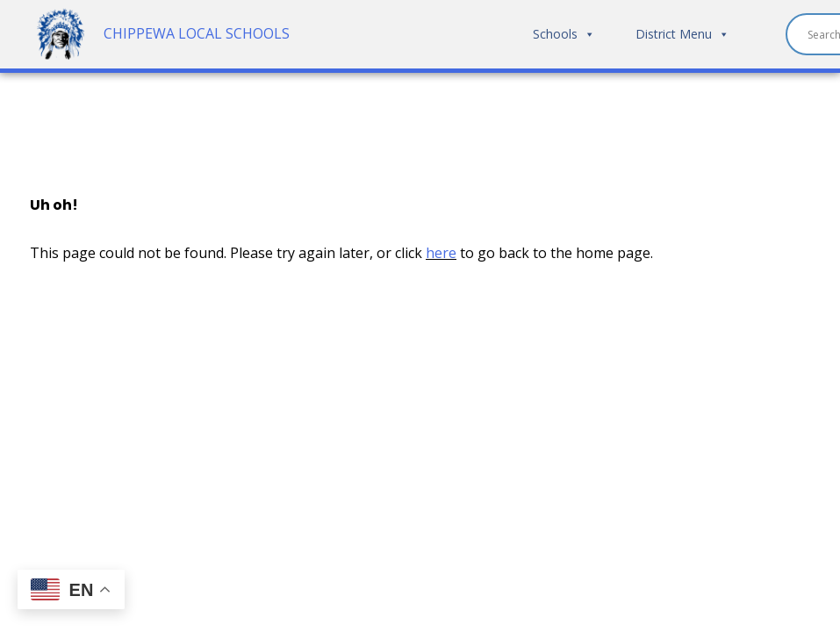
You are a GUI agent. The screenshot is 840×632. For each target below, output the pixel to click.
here (441, 253)
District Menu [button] (682, 34)
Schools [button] (564, 34)
